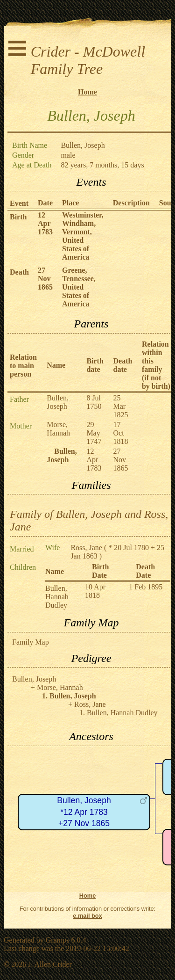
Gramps (58, 940)
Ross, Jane (86, 548)
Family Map (31, 642)
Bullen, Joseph (58, 402)
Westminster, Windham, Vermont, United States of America (83, 236)
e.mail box (87, 916)
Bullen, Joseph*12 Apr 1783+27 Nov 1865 (84, 812)
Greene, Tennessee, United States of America (79, 287)
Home (87, 92)
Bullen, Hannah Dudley (57, 597)
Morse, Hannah (58, 429)
